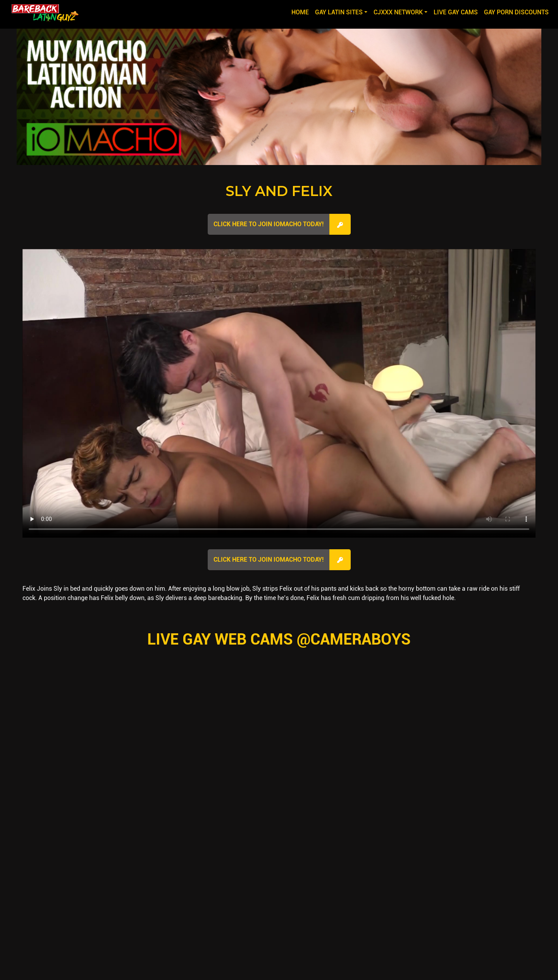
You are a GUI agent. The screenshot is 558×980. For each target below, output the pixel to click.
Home (302, 12)
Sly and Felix (279, 191)
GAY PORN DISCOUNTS (516, 12)
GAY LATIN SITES (339, 12)
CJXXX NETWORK (398, 12)
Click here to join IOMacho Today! (269, 224)
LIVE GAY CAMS (456, 12)
